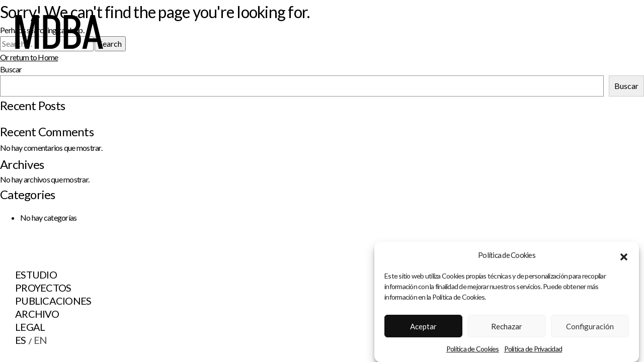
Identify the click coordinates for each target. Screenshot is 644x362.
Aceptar (423, 329)
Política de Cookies (473, 352)
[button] (624, 258)
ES (21, 340)
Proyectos (43, 288)
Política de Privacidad (533, 352)
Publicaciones (53, 301)
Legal (30, 327)
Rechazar (507, 329)
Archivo (37, 314)
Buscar (626, 86)
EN (41, 340)
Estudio (36, 275)
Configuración (590, 329)
